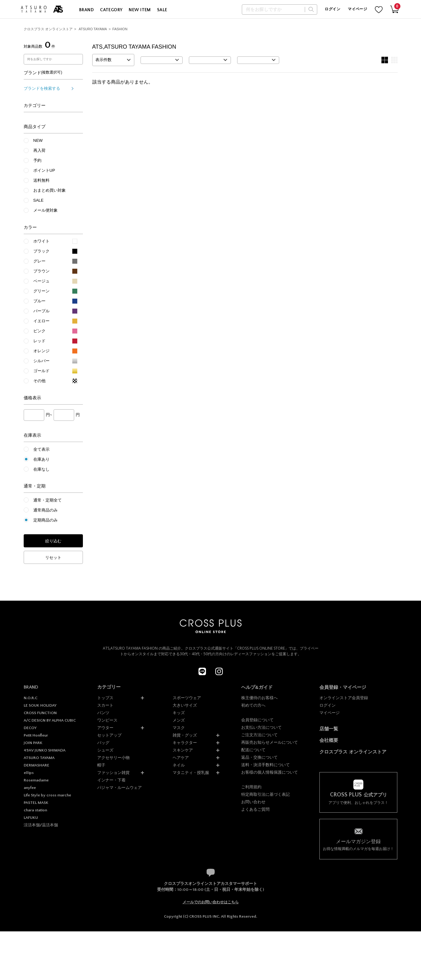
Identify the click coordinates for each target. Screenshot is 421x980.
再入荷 (39, 150)
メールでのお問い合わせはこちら (211, 902)
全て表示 (41, 449)
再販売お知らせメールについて (270, 742)
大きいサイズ (185, 705)
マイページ (357, 9)
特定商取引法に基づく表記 (266, 794)
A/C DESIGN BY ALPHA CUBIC (50, 720)
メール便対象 (45, 210)
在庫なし (41, 469)
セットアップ (109, 735)
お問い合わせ (253, 802)
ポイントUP (44, 170)
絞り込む (53, 541)
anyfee (30, 788)
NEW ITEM (140, 10)
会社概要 (329, 740)
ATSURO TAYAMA (93, 29)
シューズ (105, 750)
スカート (105, 705)
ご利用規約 (251, 787)
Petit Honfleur (36, 735)
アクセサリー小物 (113, 758)
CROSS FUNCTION (40, 713)
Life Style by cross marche (47, 795)
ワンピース (107, 720)
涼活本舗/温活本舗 (41, 825)
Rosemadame (36, 780)
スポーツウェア (187, 698)
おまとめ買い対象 (50, 190)
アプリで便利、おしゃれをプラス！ (358, 798)
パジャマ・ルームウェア (120, 788)
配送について (253, 750)
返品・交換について (259, 757)
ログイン (332, 9)
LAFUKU (31, 818)
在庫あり (41, 459)
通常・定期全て (48, 500)
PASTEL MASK (36, 803)
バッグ (103, 743)
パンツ (103, 713)
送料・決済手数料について (266, 765)
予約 (37, 160)
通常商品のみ (45, 510)
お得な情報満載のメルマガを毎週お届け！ (358, 845)
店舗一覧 (329, 729)
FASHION (120, 29)
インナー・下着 (111, 780)
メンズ (179, 720)
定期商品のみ (45, 520)
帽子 (101, 765)
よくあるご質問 (255, 809)
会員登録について (257, 720)
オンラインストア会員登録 (344, 698)
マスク (179, 728)
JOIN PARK (33, 743)
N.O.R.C (31, 698)
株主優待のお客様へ (259, 698)
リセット (53, 557)
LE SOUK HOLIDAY (40, 705)
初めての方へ (253, 705)
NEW (38, 140)
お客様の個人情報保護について (270, 772)
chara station (35, 810)
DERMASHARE (36, 765)
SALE (162, 10)
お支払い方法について (261, 727)
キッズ (179, 713)
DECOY (30, 728)
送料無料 (41, 180)
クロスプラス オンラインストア (48, 29)
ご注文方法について (259, 735)
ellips (29, 773)
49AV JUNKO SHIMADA (45, 750)
